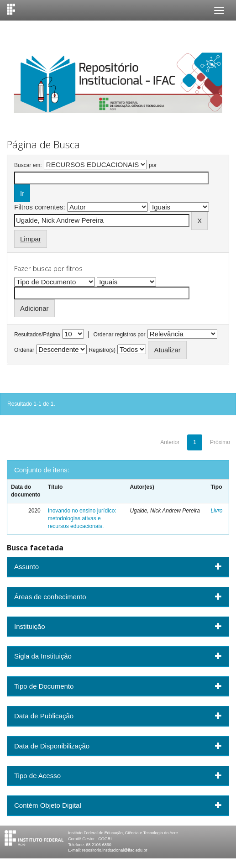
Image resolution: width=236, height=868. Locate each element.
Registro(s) (102, 350)
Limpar (31, 239)
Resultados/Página (37, 335)
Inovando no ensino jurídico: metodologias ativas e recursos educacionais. (82, 518)
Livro (216, 511)
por (153, 165)
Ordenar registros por (119, 335)
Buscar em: (28, 165)
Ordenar (24, 350)
